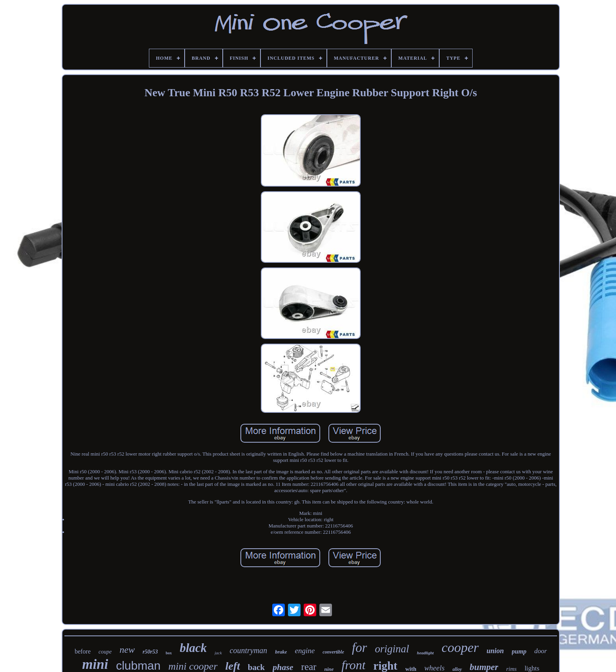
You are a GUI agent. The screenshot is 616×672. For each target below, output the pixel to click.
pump (519, 651)
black (193, 648)
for (360, 648)
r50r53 (150, 652)
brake (281, 652)
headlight (425, 653)
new (127, 650)
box (169, 653)
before (83, 651)
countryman (249, 650)
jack (218, 653)
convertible (333, 652)
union (495, 651)
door (541, 651)
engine (305, 651)
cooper (460, 647)
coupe (105, 652)
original (392, 649)
